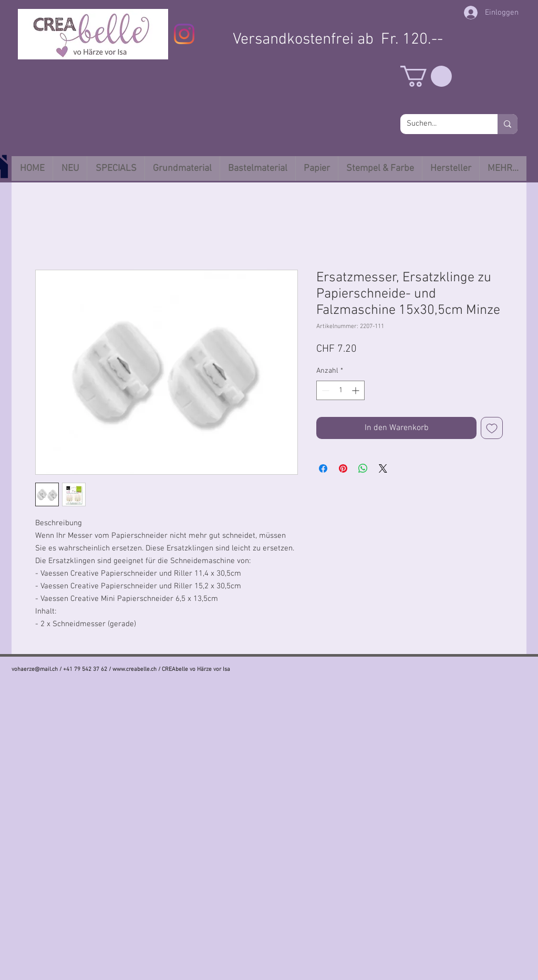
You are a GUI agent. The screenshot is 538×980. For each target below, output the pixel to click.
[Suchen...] (441, 124)
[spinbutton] (340, 390)
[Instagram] (184, 34)
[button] (426, 76)
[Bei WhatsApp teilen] (363, 468)
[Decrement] (324, 390)
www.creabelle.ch (134, 670)
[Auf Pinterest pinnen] (343, 468)
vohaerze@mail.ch (35, 670)
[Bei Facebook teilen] (323, 468)
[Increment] (356, 390)
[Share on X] (383, 468)
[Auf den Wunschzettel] (492, 428)
